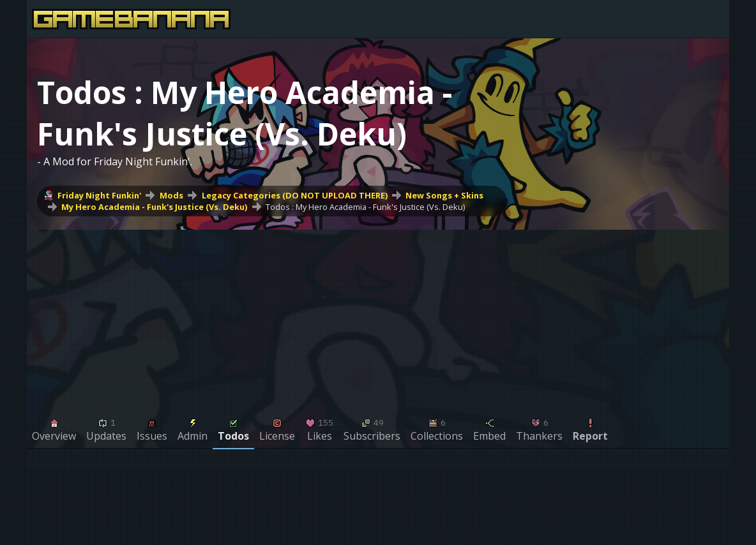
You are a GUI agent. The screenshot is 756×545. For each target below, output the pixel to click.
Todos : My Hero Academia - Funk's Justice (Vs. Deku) (365, 207)
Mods (171, 195)
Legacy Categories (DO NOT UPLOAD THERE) (295, 195)
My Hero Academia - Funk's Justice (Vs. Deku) (154, 207)
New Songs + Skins (444, 195)
